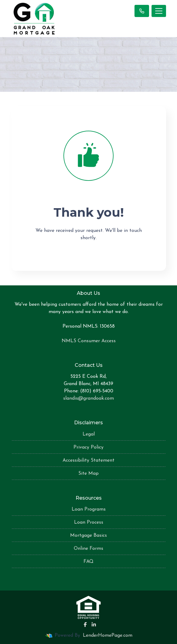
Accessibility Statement (88, 460)
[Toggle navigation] (159, 11)
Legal (89, 434)
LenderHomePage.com (108, 635)
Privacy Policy (88, 447)
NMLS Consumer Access (89, 341)
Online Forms (88, 549)
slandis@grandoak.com (88, 398)
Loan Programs (89, 509)
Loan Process (89, 522)
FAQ (88, 562)
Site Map (88, 474)
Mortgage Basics (88, 536)
